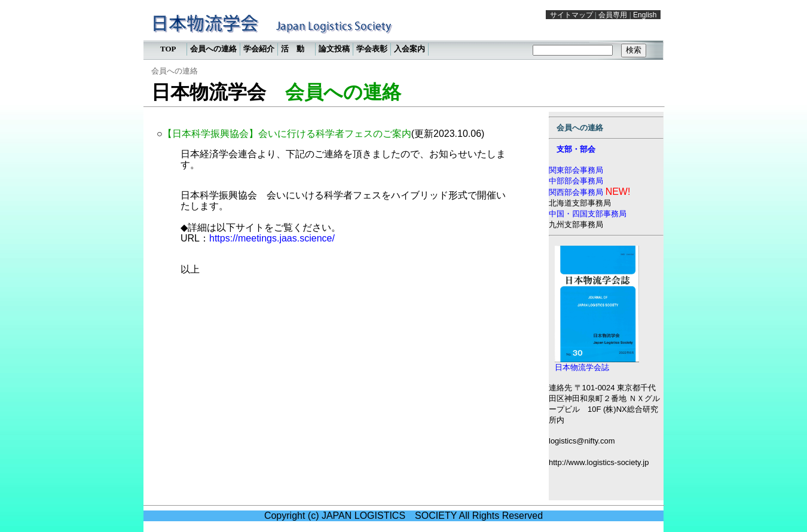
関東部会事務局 (576, 170)
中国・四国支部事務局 (588, 214)
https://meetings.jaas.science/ (272, 238)
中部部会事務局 (576, 181)
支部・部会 (576, 149)
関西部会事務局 (589, 192)
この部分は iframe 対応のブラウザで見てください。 (403, 33)
